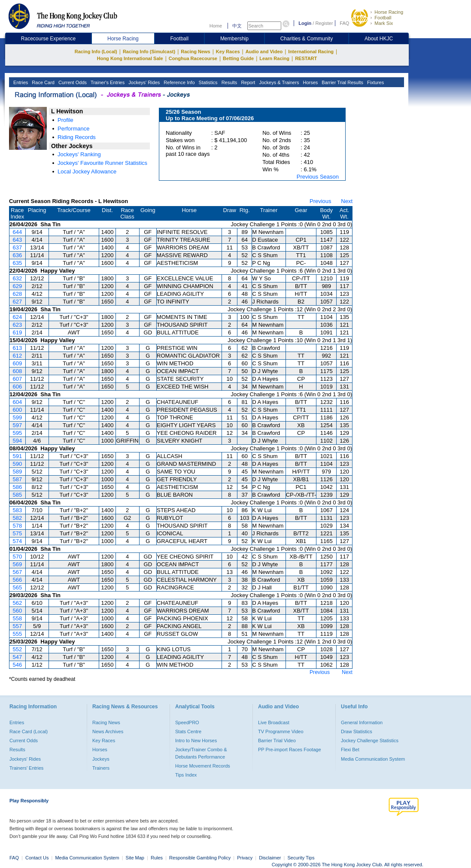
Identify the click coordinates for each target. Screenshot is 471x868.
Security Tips (301, 858)
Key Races (228, 52)
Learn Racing (274, 58)
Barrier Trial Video (277, 741)
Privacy (245, 858)
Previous (321, 201)
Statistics (208, 82)
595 (17, 433)
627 (17, 302)
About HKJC (379, 39)
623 (17, 325)
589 (17, 472)
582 (17, 518)
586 (17, 487)
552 (17, 649)
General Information (362, 722)
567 (17, 572)
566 (17, 580)
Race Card (43, 82)
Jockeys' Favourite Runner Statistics (102, 163)
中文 (237, 26)
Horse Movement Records (203, 766)
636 (17, 255)
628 (17, 294)
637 (17, 247)
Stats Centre (188, 731)
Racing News (195, 52)
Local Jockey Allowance (87, 171)
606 (17, 387)
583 (17, 510)
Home (216, 26)
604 (17, 402)
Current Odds (72, 82)
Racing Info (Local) (96, 52)
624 (17, 317)
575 (17, 533)
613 (17, 348)
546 (17, 665)
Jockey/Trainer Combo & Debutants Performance (201, 753)
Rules (157, 858)
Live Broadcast (274, 722)
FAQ (344, 23)
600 (17, 410)
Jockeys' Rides (143, 82)
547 (17, 657)
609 (17, 363)
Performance (73, 129)
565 (17, 587)
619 (17, 332)
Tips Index (186, 775)
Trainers (101, 768)
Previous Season (318, 177)
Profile (65, 120)
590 (17, 464)
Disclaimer (270, 858)
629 (17, 286)
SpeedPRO (187, 722)
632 (17, 278)
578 (17, 526)
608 (17, 371)
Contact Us (37, 858)
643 (17, 240)
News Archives (108, 731)
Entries (20, 82)
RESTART (306, 58)
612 (17, 356)
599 (17, 417)
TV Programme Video (281, 731)
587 (17, 479)
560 (17, 611)
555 (17, 634)
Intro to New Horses (196, 741)
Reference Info (178, 82)
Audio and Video (264, 52)
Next (347, 201)
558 (17, 618)
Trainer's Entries (107, 82)
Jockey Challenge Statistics (370, 741)
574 (17, 541)
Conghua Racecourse (193, 58)
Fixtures (375, 82)
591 (17, 456)
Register (324, 23)
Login (305, 23)
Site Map (135, 858)
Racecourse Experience (48, 39)
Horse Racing (389, 12)
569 (17, 564)
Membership (234, 39)
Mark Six (384, 23)
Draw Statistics (357, 731)
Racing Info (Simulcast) (149, 52)
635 (17, 263)
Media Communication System (373, 759)
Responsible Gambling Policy (200, 858)
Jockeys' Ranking (79, 154)
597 (17, 425)
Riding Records (77, 137)
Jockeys (101, 759)
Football (383, 18)
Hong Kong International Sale (130, 58)
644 (17, 232)
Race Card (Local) (29, 731)
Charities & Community (307, 39)
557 (17, 626)
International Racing (311, 52)
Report (247, 82)
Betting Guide (238, 58)
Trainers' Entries (26, 768)
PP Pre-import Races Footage (290, 750)
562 (17, 603)
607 (17, 379)
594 (17, 441)
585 (17, 495)
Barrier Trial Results (342, 82)
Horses (310, 82)
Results (229, 82)
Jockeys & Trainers (278, 82)
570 (17, 557)
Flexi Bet (350, 750)
